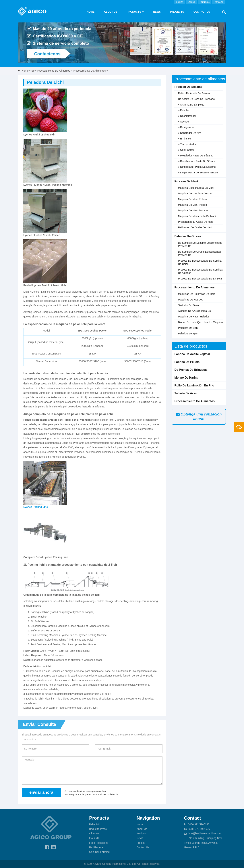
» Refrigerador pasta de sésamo (197, 167)
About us (111, 12)
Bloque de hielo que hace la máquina (200, 322)
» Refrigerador (186, 127)
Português (205, 2)
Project (141, 843)
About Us (142, 829)
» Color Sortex (186, 150)
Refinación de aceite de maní (195, 227)
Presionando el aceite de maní (196, 222)
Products (134, 12)
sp (33, 71)
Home (91, 12)
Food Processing (99, 843)
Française (219, 2)
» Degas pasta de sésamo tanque (198, 173)
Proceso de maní (186, 181)
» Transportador (187, 144)
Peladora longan (188, 334)
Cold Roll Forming (99, 852)
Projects (177, 12)
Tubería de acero (186, 393)
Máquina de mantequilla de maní (197, 216)
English (180, 2)
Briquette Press (98, 829)
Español (191, 2)
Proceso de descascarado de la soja (200, 279)
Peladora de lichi (188, 328)
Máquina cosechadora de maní (196, 188)
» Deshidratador (187, 116)
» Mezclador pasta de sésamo (196, 156)
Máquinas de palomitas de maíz (197, 294)
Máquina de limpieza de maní (195, 193)
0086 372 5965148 (199, 824)
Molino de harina (186, 378)
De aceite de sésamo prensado (196, 99)
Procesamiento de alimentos (54, 71)
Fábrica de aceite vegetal (192, 354)
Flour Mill (94, 838)
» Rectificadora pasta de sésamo (197, 161)
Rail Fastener (97, 847)
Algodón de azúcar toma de (194, 311)
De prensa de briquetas (191, 370)
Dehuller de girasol (188, 236)
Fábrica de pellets (187, 362)
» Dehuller (184, 110)
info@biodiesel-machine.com (205, 833)
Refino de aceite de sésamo (194, 93)
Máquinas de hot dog (191, 300)
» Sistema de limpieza (191, 105)
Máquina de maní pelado (192, 199)
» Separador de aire (190, 133)
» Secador (184, 122)
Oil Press (94, 833)
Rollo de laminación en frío (194, 385)
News (157, 12)
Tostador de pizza (188, 305)
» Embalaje (184, 139)
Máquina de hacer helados (194, 317)
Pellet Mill (95, 824)
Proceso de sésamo (188, 87)
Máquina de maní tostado (193, 210)
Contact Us (202, 12)
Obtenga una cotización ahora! (199, 416)
